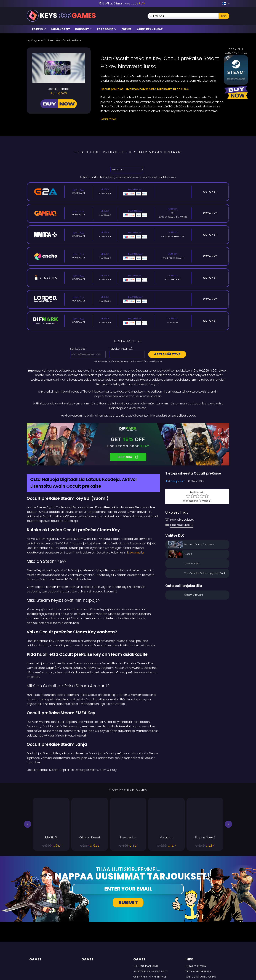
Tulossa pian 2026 (146, 929)
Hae (224, 16)
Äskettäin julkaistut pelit (150, 934)
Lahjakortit (60, 29)
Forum (126, 29)
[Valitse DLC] (127, 170)
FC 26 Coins (107, 29)
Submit (128, 865)
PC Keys (39, 29)
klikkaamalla (135, 515)
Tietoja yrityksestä (198, 934)
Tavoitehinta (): (121, 349)
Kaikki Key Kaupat (150, 29)
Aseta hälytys (167, 354)
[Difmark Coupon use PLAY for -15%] (128, 425)
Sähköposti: (78, 349)
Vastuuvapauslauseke (201, 939)
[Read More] (163, 119)
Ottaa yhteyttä (196, 929)
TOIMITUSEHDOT (195, 949)
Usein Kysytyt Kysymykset (150, 939)
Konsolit (84, 29)
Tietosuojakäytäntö (199, 944)
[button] (28, 786)
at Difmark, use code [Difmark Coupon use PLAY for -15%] (122, 3)
